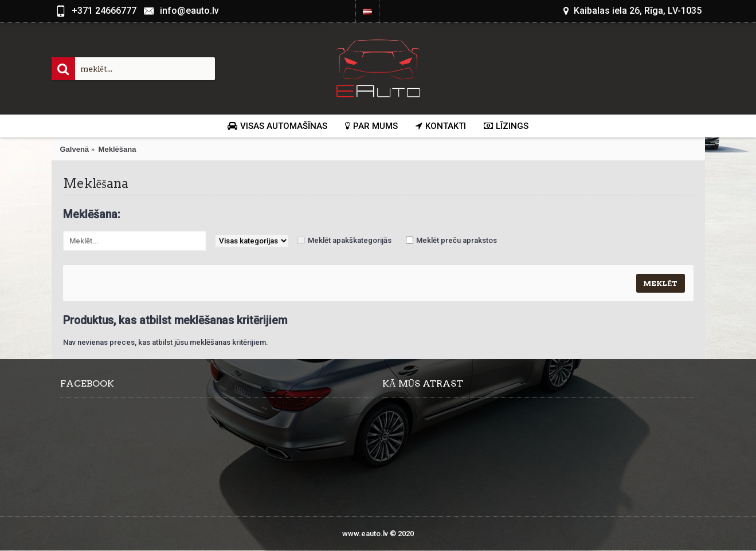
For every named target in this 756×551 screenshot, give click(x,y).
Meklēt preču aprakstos (457, 240)
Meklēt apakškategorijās (350, 240)
